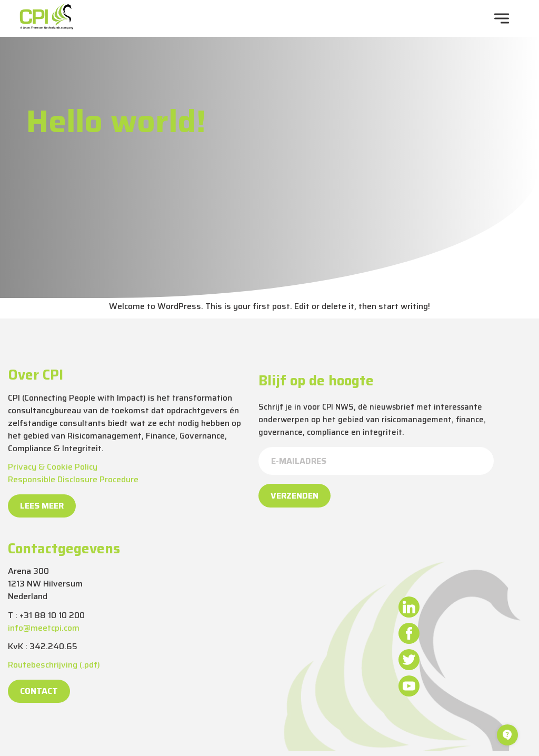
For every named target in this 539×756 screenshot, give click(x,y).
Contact (39, 691)
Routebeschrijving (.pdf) (54, 665)
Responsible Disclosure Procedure (73, 479)
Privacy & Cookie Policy (53, 467)
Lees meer (42, 506)
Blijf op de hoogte (316, 381)
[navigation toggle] (502, 18)
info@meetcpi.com (44, 628)
